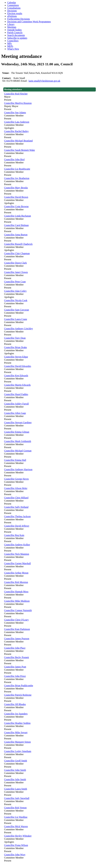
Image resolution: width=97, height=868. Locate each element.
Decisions (12, 11)
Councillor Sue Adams (15, 112)
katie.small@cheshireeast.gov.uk (45, 81)
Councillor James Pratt (15, 667)
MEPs (10, 46)
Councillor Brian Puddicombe (19, 686)
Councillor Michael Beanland (18, 141)
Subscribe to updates (17, 38)
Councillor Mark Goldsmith (18, 441)
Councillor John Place (15, 648)
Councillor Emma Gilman (17, 432)
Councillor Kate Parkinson (17, 629)
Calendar (12, 2)
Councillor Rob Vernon (15, 808)
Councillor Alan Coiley (15, 291)
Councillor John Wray (15, 855)
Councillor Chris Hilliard (16, 498)
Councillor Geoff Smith (16, 761)
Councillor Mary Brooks (16, 188)
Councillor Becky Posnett (16, 657)
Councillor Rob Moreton (16, 582)
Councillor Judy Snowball (17, 798)
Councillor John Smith (15, 770)
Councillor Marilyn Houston (18, 103)
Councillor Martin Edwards (17, 385)
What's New (13, 49)
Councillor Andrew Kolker (17, 545)
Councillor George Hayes (16, 479)
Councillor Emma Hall (15, 460)
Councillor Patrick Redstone (18, 695)
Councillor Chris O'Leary (16, 620)
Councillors (13, 41)
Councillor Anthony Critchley (18, 329)
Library (11, 24)
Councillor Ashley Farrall (16, 404)
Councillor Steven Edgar (16, 357)
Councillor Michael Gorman (18, 451)
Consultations (14, 8)
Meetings (12, 27)
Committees (13, 5)
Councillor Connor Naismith (18, 610)
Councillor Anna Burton (16, 235)
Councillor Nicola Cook (16, 300)
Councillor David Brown (16, 197)
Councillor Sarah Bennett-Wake (19, 150)
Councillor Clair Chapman (17, 253)
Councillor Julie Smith (15, 779)
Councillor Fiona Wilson (16, 845)
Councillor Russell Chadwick (18, 244)
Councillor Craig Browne (16, 206)
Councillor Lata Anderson (17, 122)
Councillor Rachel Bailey (16, 131)
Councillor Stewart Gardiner (18, 422)
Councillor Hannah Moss (16, 592)
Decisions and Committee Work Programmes (29, 22)
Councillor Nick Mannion (17, 554)
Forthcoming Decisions (19, 19)
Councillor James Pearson (17, 639)
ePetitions (12, 16)
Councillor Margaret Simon (17, 742)
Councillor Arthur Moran (16, 573)
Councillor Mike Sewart (16, 732)
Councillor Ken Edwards (16, 376)
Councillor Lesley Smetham (18, 751)
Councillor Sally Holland (16, 507)
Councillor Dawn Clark (15, 263)
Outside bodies (14, 30)
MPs (9, 43)
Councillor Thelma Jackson (17, 516)
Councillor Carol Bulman (16, 225)
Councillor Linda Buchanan (17, 216)
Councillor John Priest (15, 676)
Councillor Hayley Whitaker (18, 836)
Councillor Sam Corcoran (16, 310)
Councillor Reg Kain (14, 535)
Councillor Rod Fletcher (16, 94)
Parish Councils (15, 32)
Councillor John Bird (14, 159)
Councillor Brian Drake (15, 347)
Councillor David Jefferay (17, 526)
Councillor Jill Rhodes (15, 704)
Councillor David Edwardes (18, 366)
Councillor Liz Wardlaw (16, 817)
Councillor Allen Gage (15, 413)
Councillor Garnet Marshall (17, 563)
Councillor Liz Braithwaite (17, 169)
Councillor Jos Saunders (16, 714)
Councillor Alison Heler (16, 488)
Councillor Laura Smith (16, 789)
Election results (15, 13)
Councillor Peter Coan (15, 282)
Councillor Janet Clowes (16, 272)
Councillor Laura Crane (16, 319)
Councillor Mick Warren (16, 826)
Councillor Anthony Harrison (18, 469)
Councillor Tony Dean (15, 338)
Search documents (16, 35)
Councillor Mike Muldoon (17, 601)
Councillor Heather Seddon (17, 723)
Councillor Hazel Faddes (16, 394)
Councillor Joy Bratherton (17, 178)
